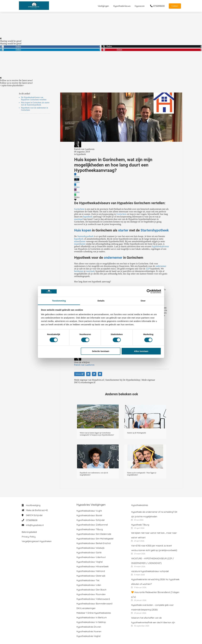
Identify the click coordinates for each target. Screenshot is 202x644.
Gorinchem (79, 209)
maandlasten (80, 241)
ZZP (148, 269)
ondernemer (113, 258)
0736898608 (32, 520)
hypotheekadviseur (160, 246)
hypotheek (81, 154)
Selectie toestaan (101, 351)
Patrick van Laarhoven (84, 149)
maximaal (79, 219)
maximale (91, 271)
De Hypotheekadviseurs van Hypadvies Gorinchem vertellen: (34, 98)
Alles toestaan (141, 351)
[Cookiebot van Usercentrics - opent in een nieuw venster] (149, 291)
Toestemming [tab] (59, 301)
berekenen (79, 271)
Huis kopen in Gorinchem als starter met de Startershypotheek (35, 104)
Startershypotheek (155, 230)
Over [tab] (143, 301)
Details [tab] (101, 301)
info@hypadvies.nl (35, 525)
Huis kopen (83, 230)
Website (79, 374)
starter (123, 230)
